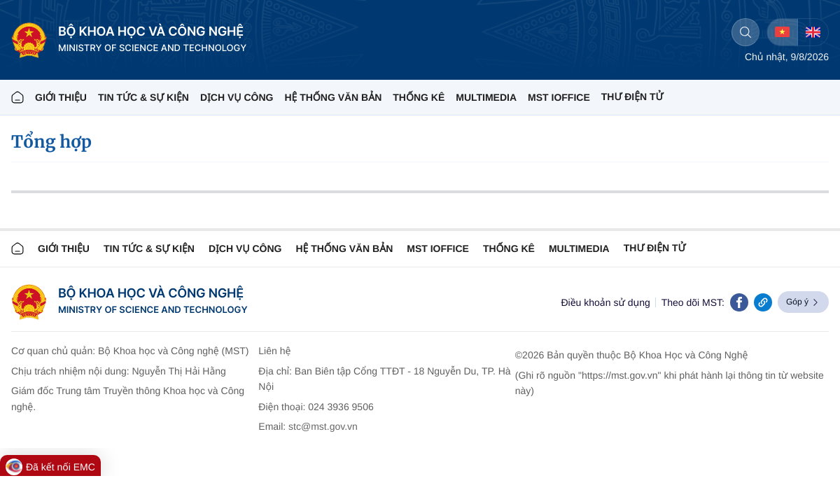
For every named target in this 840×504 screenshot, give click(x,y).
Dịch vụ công (237, 97)
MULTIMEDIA (486, 97)
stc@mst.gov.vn (323, 426)
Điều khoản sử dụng (605, 302)
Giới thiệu (61, 97)
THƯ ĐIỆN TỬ (632, 97)
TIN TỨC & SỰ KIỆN (143, 97)
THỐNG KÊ (419, 97)
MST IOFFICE (559, 97)
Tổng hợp (51, 142)
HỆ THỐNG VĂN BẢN (333, 97)
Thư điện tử (655, 248)
